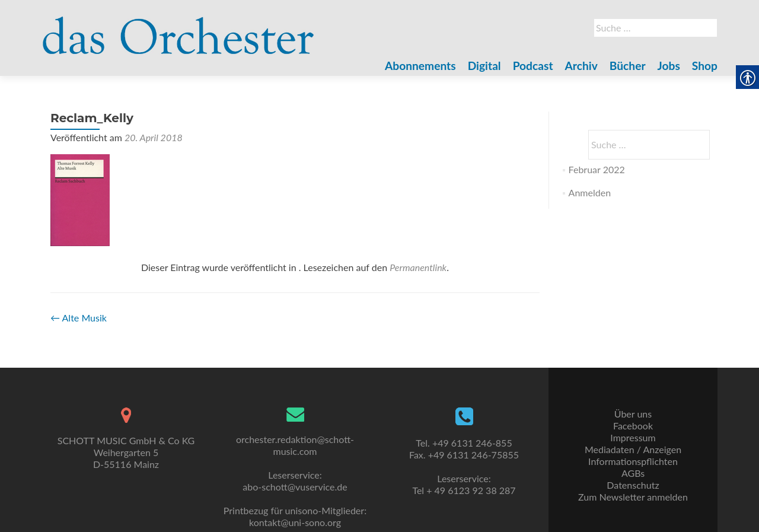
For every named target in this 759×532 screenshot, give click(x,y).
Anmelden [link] (590, 192)
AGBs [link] (633, 473)
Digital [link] (484, 66)
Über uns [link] (633, 414)
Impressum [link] (633, 437)
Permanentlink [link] (418, 267)
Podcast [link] (533, 66)
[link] (178, 28)
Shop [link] (705, 66)
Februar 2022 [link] (597, 169)
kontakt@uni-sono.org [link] (295, 522)
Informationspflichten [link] (633, 461)
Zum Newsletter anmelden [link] (633, 497)
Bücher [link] (628, 66)
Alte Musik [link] (79, 318)
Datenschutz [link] (633, 485)
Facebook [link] (633, 426)
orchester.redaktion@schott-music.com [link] (295, 445)
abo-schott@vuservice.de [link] (295, 487)
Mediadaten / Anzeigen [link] (633, 449)
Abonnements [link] (420, 66)
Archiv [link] (581, 66)
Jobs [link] (669, 66)
